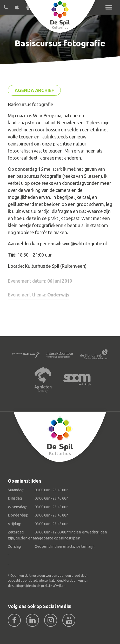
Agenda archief (34, 90)
